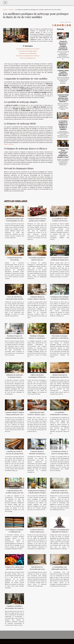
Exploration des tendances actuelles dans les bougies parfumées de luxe (37, 493)
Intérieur (11, 9)
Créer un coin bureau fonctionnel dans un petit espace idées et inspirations (14, 299)
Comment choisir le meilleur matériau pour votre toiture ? (63, 73)
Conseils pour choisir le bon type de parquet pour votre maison (14, 453)
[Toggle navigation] (5, 3)
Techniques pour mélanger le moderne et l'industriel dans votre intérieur (60, 299)
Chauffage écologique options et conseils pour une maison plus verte (37, 338)
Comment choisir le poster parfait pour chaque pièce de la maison (60, 260)
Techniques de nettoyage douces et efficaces (28, 56)
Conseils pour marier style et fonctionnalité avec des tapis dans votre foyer (14, 221)
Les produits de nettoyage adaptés (28, 51)
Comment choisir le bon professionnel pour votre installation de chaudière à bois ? (63, 153)
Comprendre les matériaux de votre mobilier (28, 49)
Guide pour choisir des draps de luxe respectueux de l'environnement (60, 493)
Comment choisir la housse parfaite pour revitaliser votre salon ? (37, 221)
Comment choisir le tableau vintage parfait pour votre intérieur (14, 414)
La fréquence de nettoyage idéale (28, 53)
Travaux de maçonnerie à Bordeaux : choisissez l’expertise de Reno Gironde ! (63, 45)
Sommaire (29, 46)
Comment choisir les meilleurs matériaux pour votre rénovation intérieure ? (63, 98)
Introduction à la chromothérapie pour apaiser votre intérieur (37, 569)
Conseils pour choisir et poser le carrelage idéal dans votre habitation (60, 453)
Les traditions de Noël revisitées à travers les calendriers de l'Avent (60, 221)
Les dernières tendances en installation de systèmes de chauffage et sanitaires (63, 125)
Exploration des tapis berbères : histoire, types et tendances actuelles (37, 414)
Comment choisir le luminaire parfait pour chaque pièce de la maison (37, 453)
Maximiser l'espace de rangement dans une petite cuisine (14, 338)
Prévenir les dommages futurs (28, 58)
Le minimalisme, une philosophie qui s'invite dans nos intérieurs (60, 569)
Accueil (5, 9)
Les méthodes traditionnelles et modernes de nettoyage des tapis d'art (60, 414)
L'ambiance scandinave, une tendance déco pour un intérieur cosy (14, 608)
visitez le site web (9, 144)
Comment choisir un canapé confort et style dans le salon (37, 299)
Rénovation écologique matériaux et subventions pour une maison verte (60, 338)
